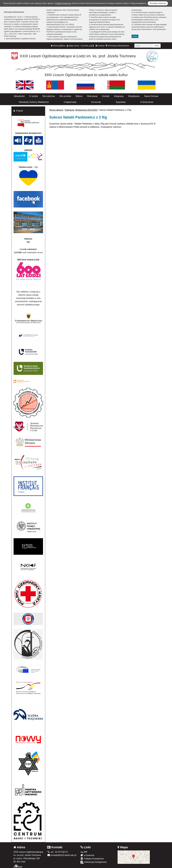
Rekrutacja (92, 96)
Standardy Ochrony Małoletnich (34, 102)
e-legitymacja (70, 102)
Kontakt (106, 96)
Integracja (119, 96)
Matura (79, 96)
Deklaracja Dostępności (94, 862)
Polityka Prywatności (92, 859)
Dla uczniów (65, 96)
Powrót (20, 111)
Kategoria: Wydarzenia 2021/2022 (81, 110)
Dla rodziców (49, 96)
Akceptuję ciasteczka (158, 3)
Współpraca (134, 96)
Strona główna (58, 46)
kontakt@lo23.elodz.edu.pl (62, 855)
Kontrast (100, 46)
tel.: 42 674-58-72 (57, 852)
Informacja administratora (117, 46)
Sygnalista (121, 102)
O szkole (34, 96)
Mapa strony (73, 46)
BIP (84, 852)
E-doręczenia (147, 102)
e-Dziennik (87, 855)
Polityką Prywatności (63, 3)
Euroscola (96, 102)
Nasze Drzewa (151, 96)
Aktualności (19, 96)
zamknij (135, 36)
